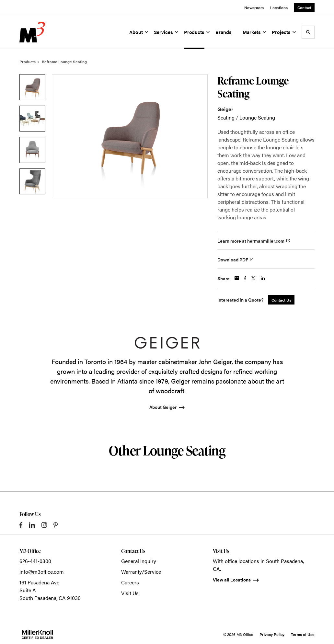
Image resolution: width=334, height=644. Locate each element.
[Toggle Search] (308, 32)
